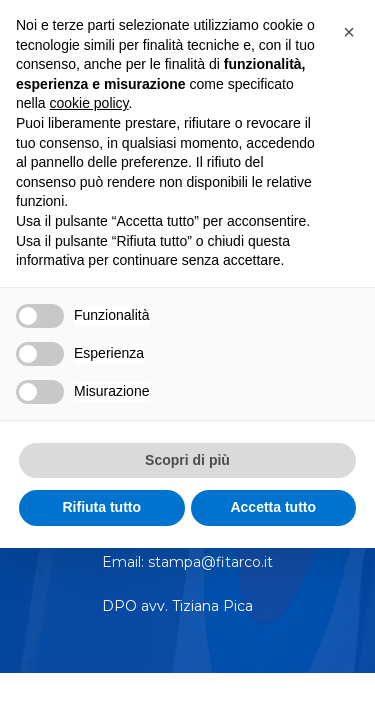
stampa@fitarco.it (210, 562)
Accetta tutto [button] (273, 507)
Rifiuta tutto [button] (101, 507)
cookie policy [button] (88, 103)
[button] (349, 32)
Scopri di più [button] (187, 460)
